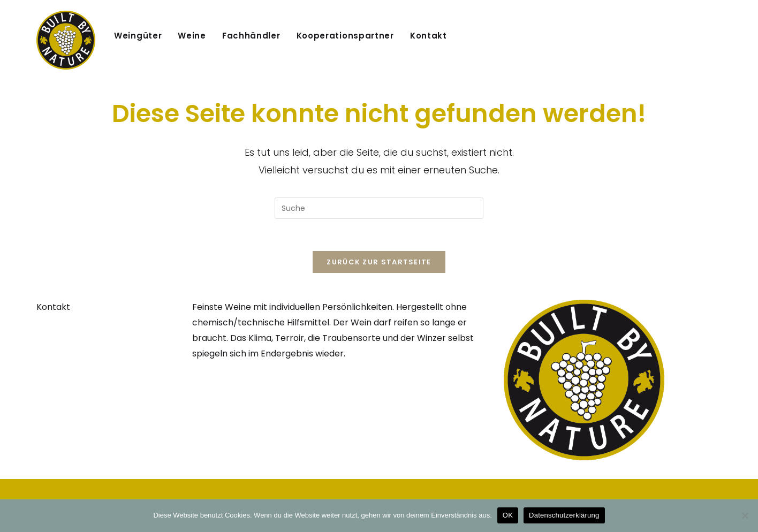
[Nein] (745, 515)
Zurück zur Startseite (379, 262)
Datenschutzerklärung (564, 515)
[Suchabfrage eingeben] (379, 208)
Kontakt (53, 307)
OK (508, 515)
